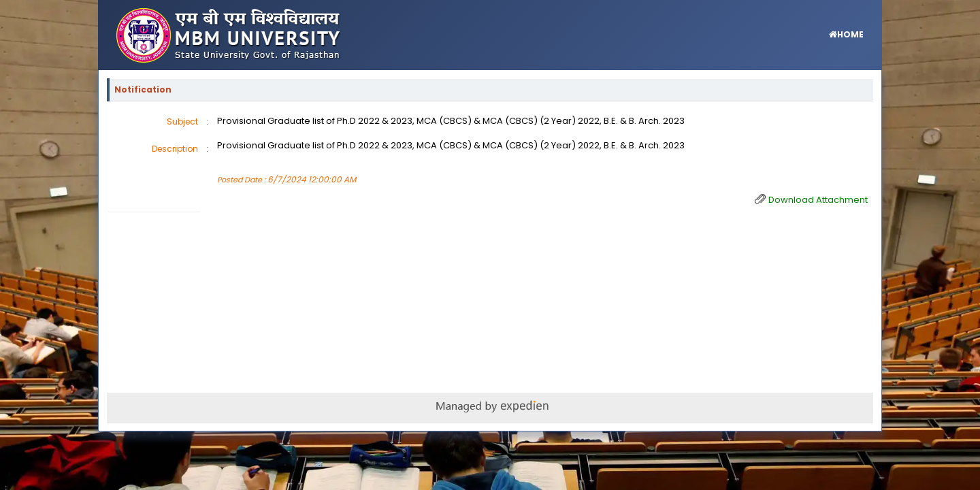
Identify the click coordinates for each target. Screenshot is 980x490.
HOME (850, 34)
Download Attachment (818, 200)
